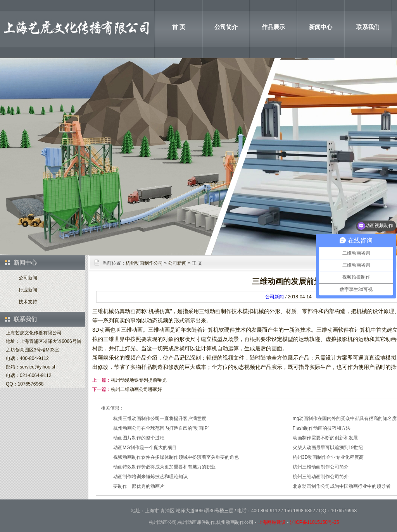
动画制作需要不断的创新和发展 (325, 438)
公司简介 (226, 27)
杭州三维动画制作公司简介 (321, 467)
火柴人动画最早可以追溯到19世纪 (328, 448)
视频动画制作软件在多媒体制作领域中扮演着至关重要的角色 (176, 457)
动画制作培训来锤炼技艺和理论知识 (150, 477)
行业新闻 (28, 290)
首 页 (179, 27)
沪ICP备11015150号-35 (315, 522)
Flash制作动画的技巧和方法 (322, 428)
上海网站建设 (272, 522)
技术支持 (28, 302)
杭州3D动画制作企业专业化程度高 (328, 457)
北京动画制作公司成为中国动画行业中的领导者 (342, 486)
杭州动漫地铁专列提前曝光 (139, 380)
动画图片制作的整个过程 (139, 438)
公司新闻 (28, 278)
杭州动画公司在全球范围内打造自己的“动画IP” (161, 428)
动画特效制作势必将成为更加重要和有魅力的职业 (164, 467)
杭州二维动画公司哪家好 (136, 389)
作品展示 (273, 27)
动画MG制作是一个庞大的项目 (145, 448)
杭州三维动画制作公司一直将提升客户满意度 (160, 418)
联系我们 (368, 27)
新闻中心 (321, 27)
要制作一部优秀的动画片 (139, 486)
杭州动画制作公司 (144, 263)
